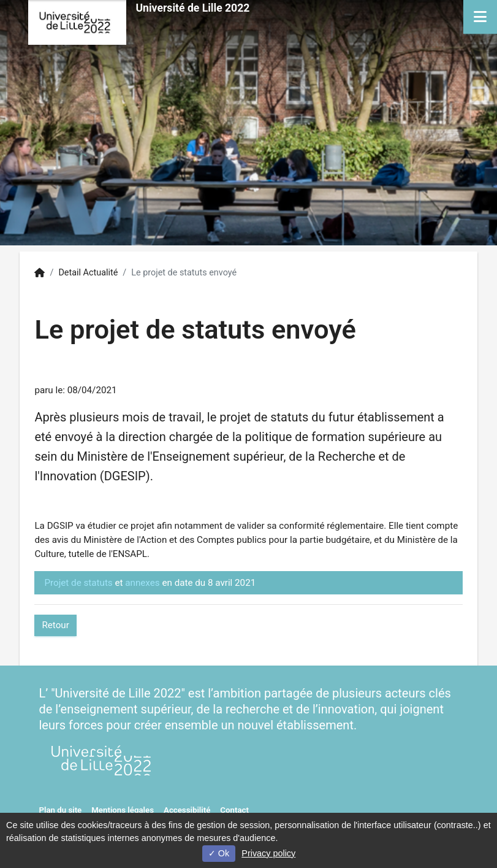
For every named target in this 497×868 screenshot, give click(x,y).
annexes (142, 583)
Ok (219, 853)
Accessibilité (187, 810)
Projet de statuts (78, 583)
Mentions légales (123, 810)
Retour (55, 625)
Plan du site (60, 810)
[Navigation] (480, 17)
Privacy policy (268, 853)
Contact (234, 810)
